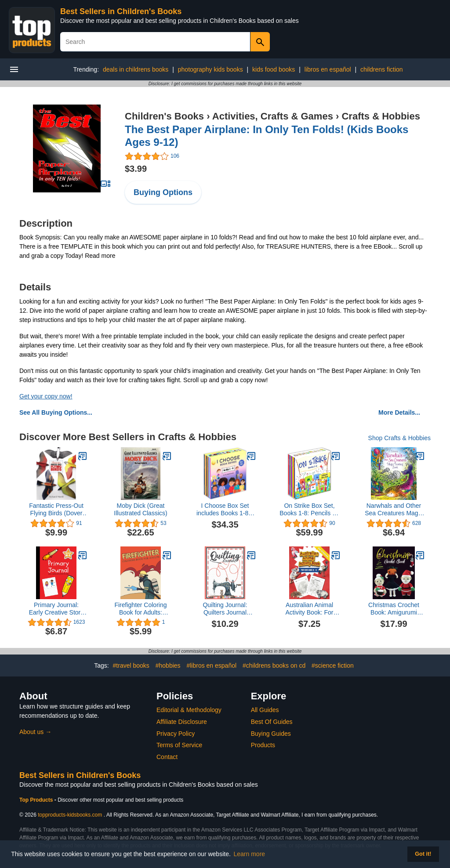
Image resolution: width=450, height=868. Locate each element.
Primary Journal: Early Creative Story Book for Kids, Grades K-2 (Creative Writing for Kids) (56, 609)
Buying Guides (271, 734)
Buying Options (163, 192)
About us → (35, 732)
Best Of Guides (272, 722)
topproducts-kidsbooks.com (70, 815)
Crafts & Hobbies (381, 116)
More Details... (399, 412)
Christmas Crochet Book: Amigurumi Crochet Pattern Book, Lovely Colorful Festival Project (394, 609)
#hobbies (168, 665)
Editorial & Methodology (189, 710)
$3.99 (136, 169)
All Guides (265, 710)
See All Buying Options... (56, 412)
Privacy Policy (176, 734)
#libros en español (211, 665)
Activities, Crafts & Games (273, 116)
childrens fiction (382, 69)
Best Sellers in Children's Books (121, 11)
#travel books (131, 665)
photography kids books (210, 69)
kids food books (274, 69)
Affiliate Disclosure (182, 722)
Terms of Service (179, 745)
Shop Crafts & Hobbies (399, 438)
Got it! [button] (423, 854)
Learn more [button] (250, 854)
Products (263, 745)
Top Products (37, 800)
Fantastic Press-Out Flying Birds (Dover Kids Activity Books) (56, 510)
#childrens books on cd (274, 665)
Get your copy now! (46, 396)
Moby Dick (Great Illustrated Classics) (140, 509)
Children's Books (164, 116)
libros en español (328, 69)
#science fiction (333, 665)
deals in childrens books (136, 69)
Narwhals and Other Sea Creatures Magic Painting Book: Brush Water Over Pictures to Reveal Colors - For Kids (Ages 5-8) (394, 510)
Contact (167, 757)
